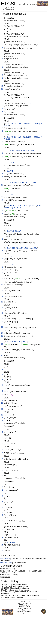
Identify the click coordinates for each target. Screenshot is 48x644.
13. (2, 106)
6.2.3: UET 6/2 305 (14, 182)
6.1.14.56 (10, 265)
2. (3, 37)
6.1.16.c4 (10, 162)
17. (2, 313)
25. (2, 355)
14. (2, 109)
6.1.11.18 (26, 206)
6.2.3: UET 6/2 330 (29, 182)
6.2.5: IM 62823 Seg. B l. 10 (17, 342)
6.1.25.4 (33, 206)
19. (2, 322)
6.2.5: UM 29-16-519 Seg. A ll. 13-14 (20, 150)
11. (2, 89)
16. (2, 308)
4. (3, 48)
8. (3, 75)
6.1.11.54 (19, 248)
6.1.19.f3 (30, 103)
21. (2, 333)
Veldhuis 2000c (6, 563)
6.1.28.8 (34, 248)
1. (3, 29)
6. (3, 59)
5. (3, 56)
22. (2, 336)
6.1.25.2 (10, 194)
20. (2, 327)
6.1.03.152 (11, 543)
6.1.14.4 (10, 124)
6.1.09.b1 (18, 206)
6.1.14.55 (10, 256)
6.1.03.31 (10, 206)
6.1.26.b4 (27, 248)
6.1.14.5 (10, 137)
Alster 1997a (5, 559)
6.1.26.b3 (10, 231)
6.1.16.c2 (17, 124)
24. (2, 350)
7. (3, 67)
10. (2, 86)
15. (2, 112)
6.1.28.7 (18, 231)
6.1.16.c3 (17, 137)
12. (2, 98)
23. (2, 344)
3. (3, 44)
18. (2, 319)
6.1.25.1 (10, 171)
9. (3, 78)
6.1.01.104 (11, 248)
